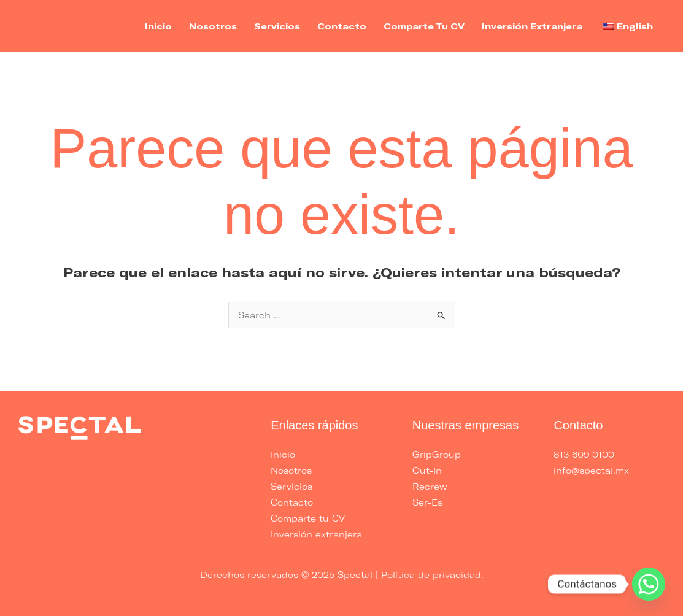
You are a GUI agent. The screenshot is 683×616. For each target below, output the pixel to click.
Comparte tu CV (424, 26)
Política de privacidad (431, 575)
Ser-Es (427, 502)
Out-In (427, 470)
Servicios (277, 26)
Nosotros (213, 26)
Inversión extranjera (532, 26)
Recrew (430, 486)
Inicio (158, 26)
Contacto (342, 26)
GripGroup (437, 454)
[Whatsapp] (649, 584)
